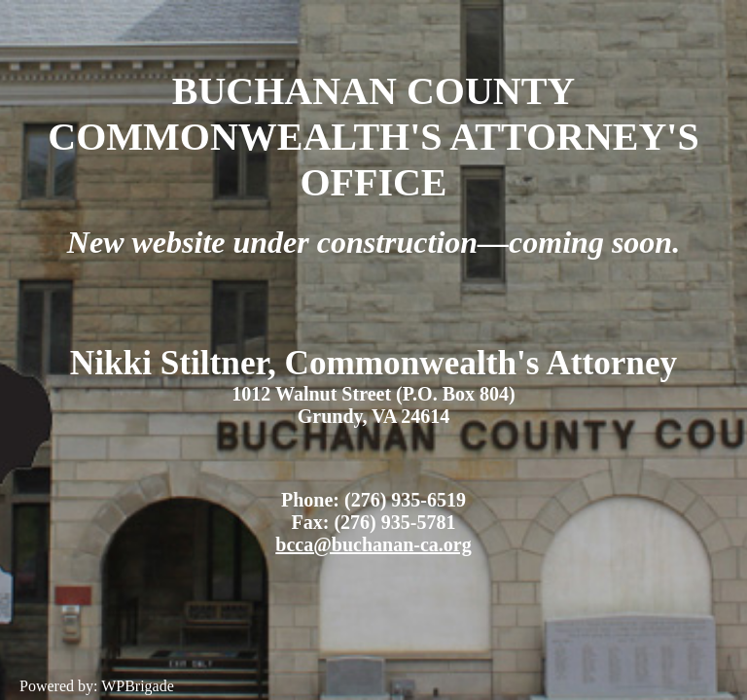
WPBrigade (138, 686)
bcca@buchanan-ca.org (373, 544)
